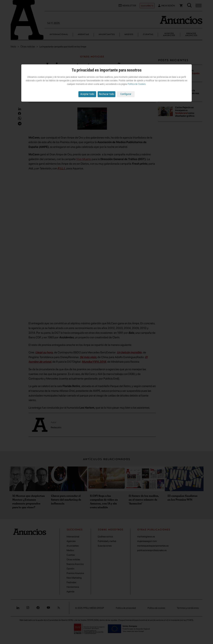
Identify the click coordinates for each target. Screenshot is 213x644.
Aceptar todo (87, 94)
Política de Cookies (137, 84)
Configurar (126, 94)
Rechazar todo (107, 94)
